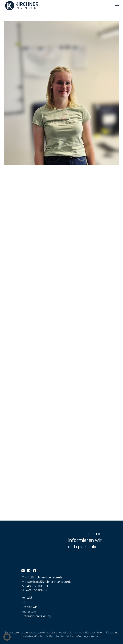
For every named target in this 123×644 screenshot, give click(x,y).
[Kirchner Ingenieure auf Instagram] (23, 571)
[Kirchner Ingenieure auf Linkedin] (29, 571)
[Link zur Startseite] (22, 6)
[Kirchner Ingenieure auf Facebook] (35, 571)
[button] (7, 637)
